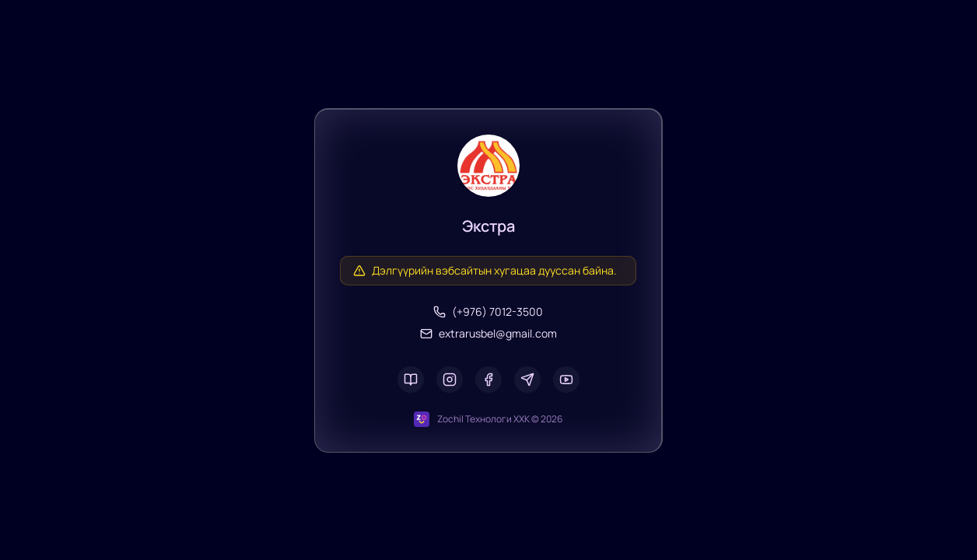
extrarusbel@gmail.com (488, 333)
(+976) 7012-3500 (488, 311)
